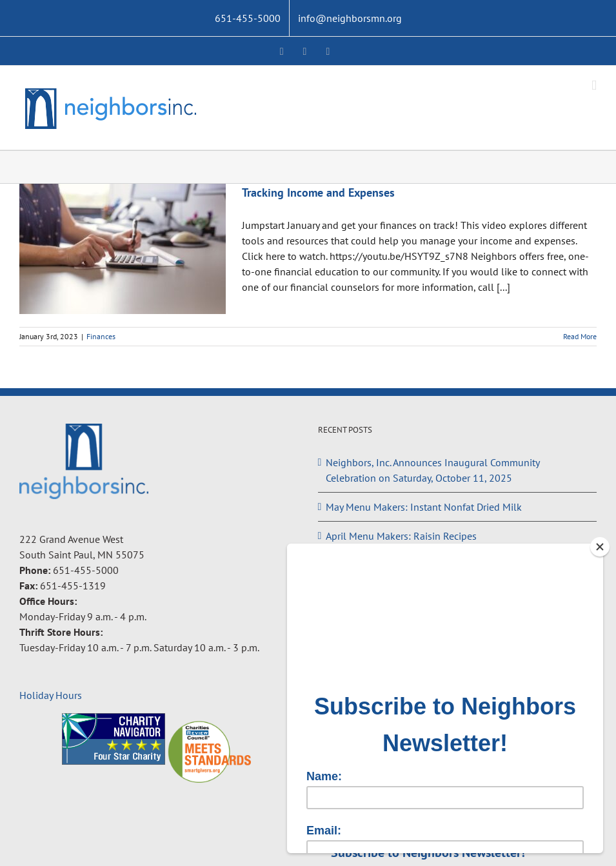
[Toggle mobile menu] (594, 85)
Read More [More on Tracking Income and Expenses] (580, 336)
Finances (101, 336)
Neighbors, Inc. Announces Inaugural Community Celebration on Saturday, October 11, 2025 (432, 470)
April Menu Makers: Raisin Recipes (401, 536)
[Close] (600, 547)
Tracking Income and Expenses (318, 192)
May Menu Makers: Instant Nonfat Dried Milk (424, 507)
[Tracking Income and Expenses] (123, 249)
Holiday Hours (51, 695)
